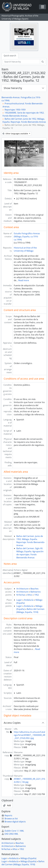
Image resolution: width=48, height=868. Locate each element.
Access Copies (12, 723)
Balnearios (36, 592)
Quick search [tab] (10, 56)
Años (30, 595)
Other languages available (16, 134)
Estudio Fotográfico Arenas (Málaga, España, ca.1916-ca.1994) (27, 237)
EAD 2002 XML (10, 834)
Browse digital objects (14, 822)
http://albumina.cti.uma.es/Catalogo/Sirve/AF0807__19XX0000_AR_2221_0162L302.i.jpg (30, 735)
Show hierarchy (13, 88)
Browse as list (10, 819)
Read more (24, 280)
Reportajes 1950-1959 (15, 110)
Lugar (19, 600)
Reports (7, 815)
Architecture (22, 589)
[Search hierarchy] (21, 62)
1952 (36, 595)
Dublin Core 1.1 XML (13, 831)
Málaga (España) (28, 858)
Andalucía (29, 600)
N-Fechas (21, 595)
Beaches (34, 589)
